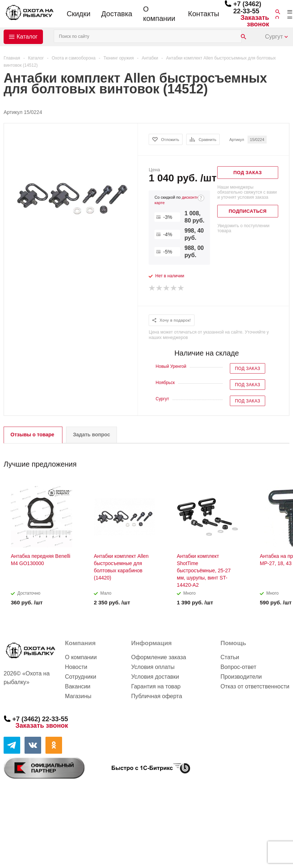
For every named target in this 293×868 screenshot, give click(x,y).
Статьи (230, 657)
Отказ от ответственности (255, 686)
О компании (159, 14)
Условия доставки (155, 677)
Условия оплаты (153, 667)
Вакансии (78, 686)
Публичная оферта (156, 696)
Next (284, 462)
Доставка (117, 14)
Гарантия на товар (156, 686)
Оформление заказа (158, 657)
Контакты (204, 14)
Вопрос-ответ (238, 667)
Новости (76, 667)
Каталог (27, 37)
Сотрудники (81, 677)
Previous (272, 462)
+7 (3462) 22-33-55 (247, 8)
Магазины (78, 696)
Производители (241, 677)
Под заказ (248, 369)
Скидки (79, 14)
